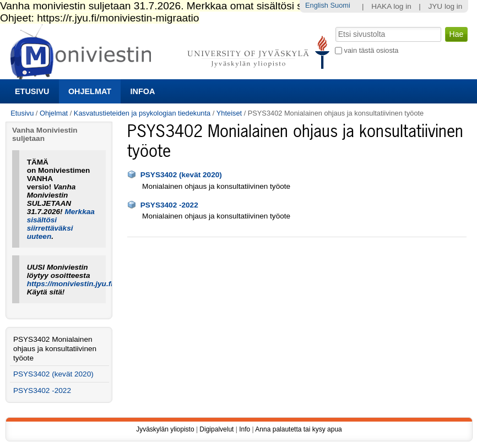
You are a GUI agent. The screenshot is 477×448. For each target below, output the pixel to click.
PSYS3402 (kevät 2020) (181, 175)
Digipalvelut (216, 429)
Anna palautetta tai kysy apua (298, 429)
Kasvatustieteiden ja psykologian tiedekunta (142, 113)
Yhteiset (229, 113)
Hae (335, 26)
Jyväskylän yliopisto (165, 429)
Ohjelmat (90, 91)
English (317, 5)
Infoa (143, 91)
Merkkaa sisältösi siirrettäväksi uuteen (61, 224)
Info (245, 429)
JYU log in (445, 6)
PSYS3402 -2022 (169, 205)
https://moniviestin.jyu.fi (70, 284)
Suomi (340, 5)
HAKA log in (391, 6)
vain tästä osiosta (372, 50)
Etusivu (32, 91)
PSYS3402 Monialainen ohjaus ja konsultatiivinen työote (55, 349)
